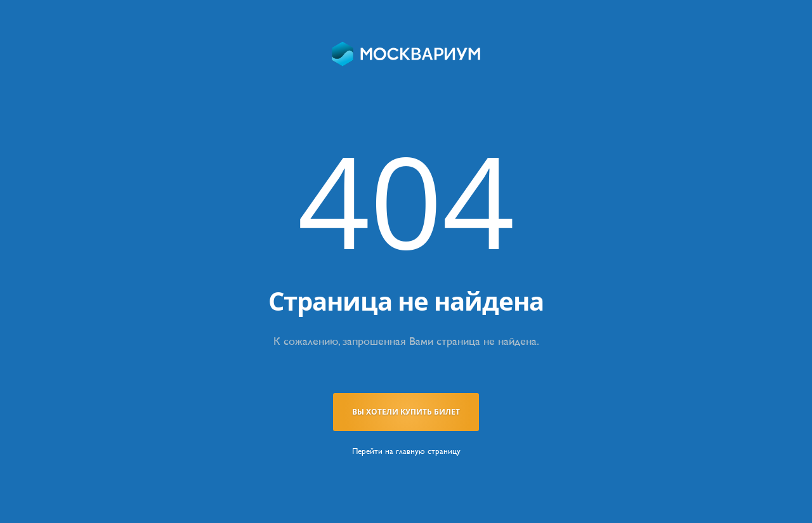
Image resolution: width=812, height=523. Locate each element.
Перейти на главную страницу (406, 451)
